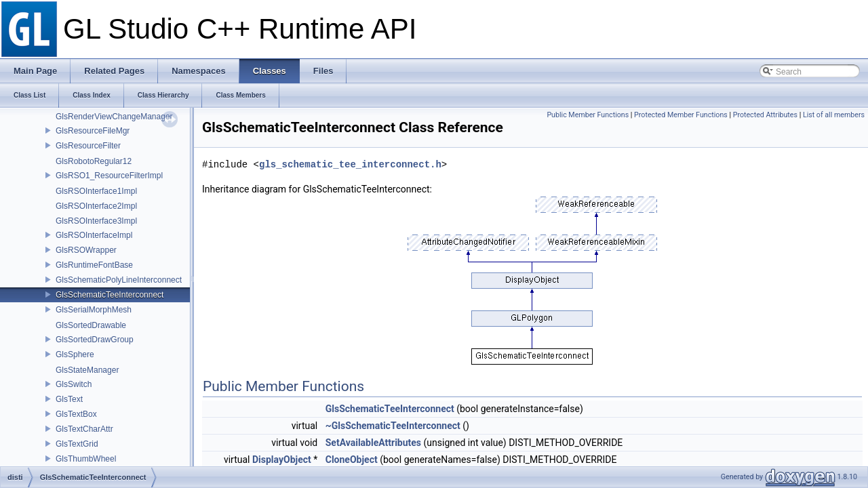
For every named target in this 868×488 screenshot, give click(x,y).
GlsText (69, 399)
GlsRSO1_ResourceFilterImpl (109, 176)
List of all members (834, 115)
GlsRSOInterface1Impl (96, 191)
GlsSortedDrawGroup (95, 340)
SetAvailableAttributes (373, 443)
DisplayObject (282, 460)
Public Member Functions (588, 115)
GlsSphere (75, 354)
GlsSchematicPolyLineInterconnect (119, 280)
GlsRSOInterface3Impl (96, 221)
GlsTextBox (76, 414)
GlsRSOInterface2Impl (96, 206)
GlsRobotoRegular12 (94, 161)
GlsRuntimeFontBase (94, 265)
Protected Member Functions (681, 115)
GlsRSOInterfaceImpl (94, 235)
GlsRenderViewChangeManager (114, 117)
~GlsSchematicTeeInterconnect (393, 426)
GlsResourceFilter (88, 146)
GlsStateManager (87, 370)
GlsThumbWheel (86, 459)
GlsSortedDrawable (91, 325)
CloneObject (352, 460)
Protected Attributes (765, 115)
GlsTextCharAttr (84, 429)
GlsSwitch (74, 384)
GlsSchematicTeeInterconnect (110, 295)
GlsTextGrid (77, 444)
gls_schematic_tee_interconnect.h (350, 164)
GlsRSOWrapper (86, 250)
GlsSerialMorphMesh (94, 310)
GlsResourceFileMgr (93, 131)
